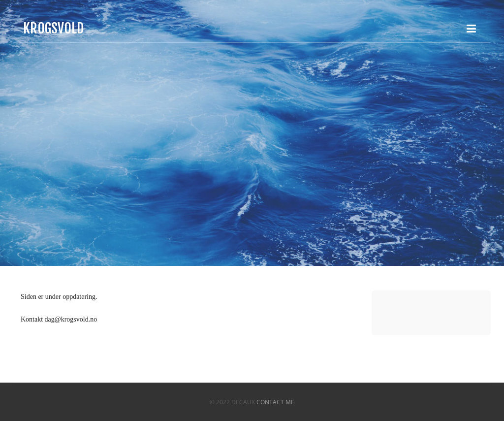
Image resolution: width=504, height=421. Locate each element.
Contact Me (275, 402)
